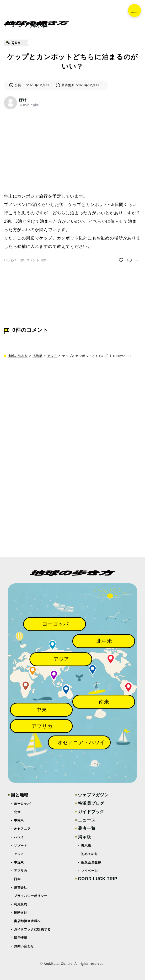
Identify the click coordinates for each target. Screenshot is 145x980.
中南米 (19, 820)
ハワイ (19, 837)
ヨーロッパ (22, 804)
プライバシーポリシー (31, 896)
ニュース (87, 820)
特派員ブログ (91, 803)
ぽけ (23, 100)
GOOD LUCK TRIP (98, 879)
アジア (52, 356)
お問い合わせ (24, 946)
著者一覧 (87, 828)
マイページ (90, 871)
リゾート (21, 846)
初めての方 (90, 854)
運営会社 (21, 888)
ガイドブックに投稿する (33, 929)
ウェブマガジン (93, 795)
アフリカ (21, 871)
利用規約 (21, 904)
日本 (17, 879)
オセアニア (22, 829)
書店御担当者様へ (27, 921)
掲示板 (37, 356)
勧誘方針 (21, 913)
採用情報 (21, 938)
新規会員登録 (91, 862)
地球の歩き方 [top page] (18, 356)
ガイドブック (91, 812)
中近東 (19, 862)
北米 (17, 812)
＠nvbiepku (29, 105)
